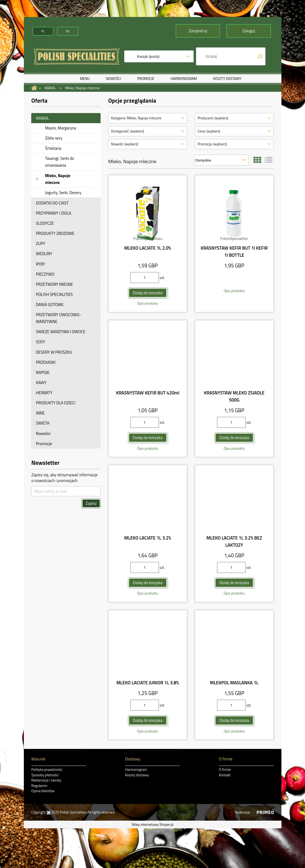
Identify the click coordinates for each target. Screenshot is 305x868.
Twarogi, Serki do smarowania (59, 162)
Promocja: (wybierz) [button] (212, 144)
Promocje (44, 443)
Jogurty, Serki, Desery (63, 192)
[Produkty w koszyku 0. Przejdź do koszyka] (148, 56)
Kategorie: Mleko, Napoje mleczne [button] (136, 118)
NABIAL (42, 118)
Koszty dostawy (137, 775)
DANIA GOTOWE (50, 305)
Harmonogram (136, 769)
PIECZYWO (45, 274)
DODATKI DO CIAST (52, 203)
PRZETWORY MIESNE (55, 284)
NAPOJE (43, 372)
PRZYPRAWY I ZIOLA (54, 213)
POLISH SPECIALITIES (54, 294)
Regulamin (39, 785)
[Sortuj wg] (221, 160)
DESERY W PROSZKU (54, 352)
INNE (40, 413)
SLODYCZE (45, 223)
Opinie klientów (43, 791)
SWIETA (43, 423)
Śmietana (53, 148)
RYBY (41, 264)
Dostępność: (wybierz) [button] (127, 131)
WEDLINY (44, 254)
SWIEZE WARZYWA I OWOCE (61, 332)
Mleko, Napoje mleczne (58, 179)
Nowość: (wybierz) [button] (125, 144)
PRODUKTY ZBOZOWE (55, 233)
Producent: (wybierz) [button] (213, 118)
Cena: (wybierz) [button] (209, 131)
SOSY (41, 342)
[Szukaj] (260, 56)
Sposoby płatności (45, 775)
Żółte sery (54, 138)
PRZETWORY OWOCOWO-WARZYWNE (59, 318)
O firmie (225, 769)
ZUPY (41, 243)
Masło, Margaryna (61, 128)
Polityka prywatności (47, 769)
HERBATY (44, 393)
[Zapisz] (91, 503)
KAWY (41, 383)
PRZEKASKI (46, 362)
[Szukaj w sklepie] (228, 56)
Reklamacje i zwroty (46, 780)
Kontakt (225, 775)
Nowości (43, 433)
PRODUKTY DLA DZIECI (56, 403)
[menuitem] (85, 78)
